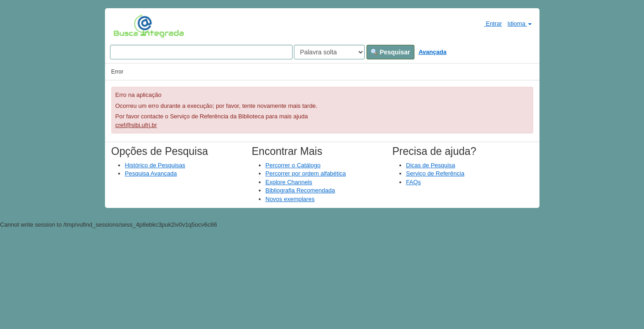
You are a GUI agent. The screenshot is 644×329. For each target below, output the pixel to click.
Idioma (520, 24)
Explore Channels (289, 182)
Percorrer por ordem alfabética (306, 173)
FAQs (414, 182)
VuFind (128, 26)
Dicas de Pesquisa (431, 165)
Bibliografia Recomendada (300, 190)
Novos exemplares (290, 199)
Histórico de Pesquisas (155, 165)
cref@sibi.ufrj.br (136, 125)
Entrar (490, 23)
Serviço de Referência (435, 173)
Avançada (432, 52)
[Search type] (329, 52)
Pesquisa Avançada (151, 173)
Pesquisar (390, 52)
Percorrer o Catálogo (293, 165)
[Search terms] (201, 52)
